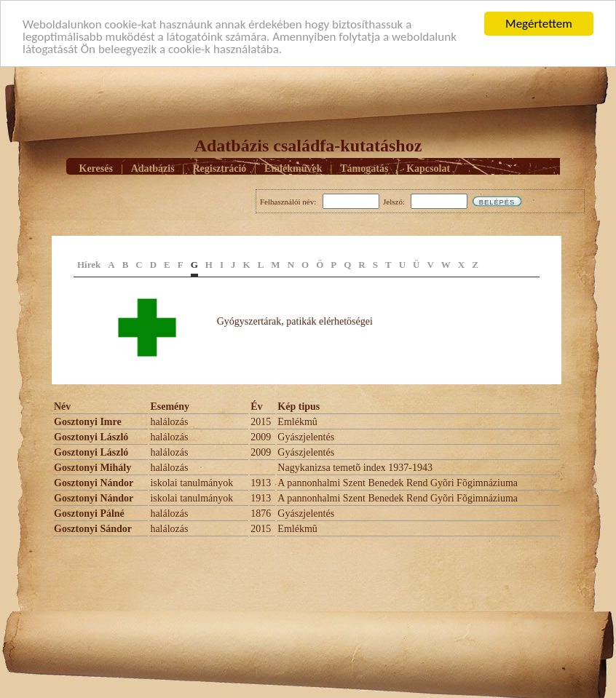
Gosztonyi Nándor (94, 483)
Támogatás (364, 168)
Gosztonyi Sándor (93, 529)
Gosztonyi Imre (88, 422)
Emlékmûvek (293, 168)
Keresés (96, 168)
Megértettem (539, 24)
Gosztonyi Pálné (89, 513)
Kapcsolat (428, 168)
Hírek (89, 265)
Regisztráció (219, 168)
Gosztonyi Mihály (92, 468)
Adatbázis (153, 168)
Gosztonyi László (91, 437)
